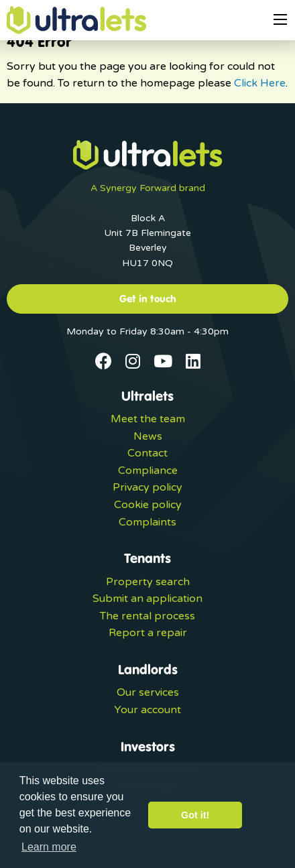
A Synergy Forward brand (148, 188)
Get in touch (148, 298)
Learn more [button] (49, 847)
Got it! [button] (195, 815)
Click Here (260, 83)
